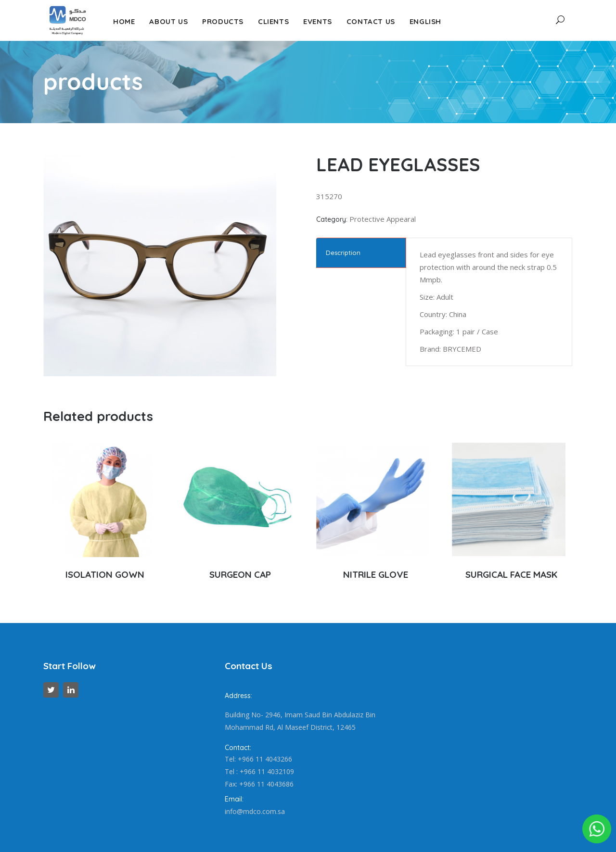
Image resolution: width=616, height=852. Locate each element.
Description (343, 253)
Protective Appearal (383, 219)
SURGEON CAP (240, 574)
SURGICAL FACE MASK (511, 574)
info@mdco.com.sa (255, 811)
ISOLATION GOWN (105, 574)
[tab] (361, 253)
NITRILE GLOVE (376, 574)
